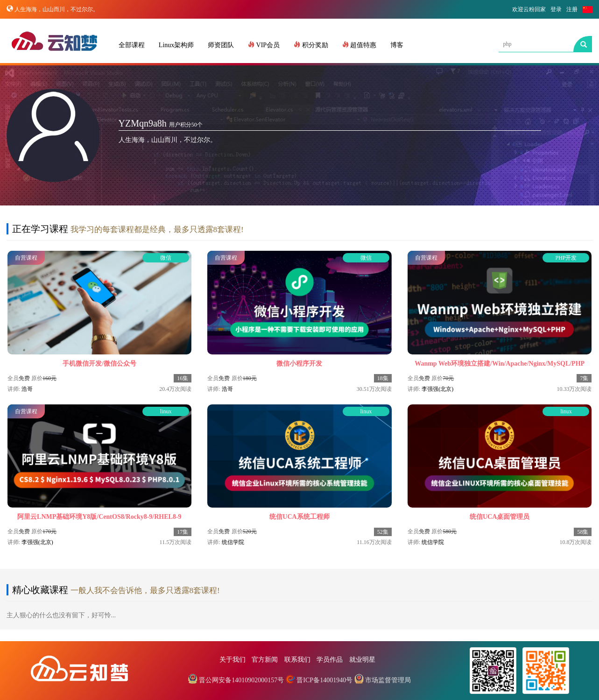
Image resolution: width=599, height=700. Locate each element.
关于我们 (233, 660)
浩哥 (27, 389)
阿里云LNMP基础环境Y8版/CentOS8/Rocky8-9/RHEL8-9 (99, 517)
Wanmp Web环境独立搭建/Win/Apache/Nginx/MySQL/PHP (500, 364)
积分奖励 (311, 45)
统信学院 (233, 542)
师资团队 (221, 45)
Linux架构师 (176, 45)
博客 (397, 45)
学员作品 (330, 660)
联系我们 (297, 660)
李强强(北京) (437, 389)
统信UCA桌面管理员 (500, 517)
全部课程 (132, 45)
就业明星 (362, 660)
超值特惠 (359, 45)
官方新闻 (265, 660)
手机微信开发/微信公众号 (99, 364)
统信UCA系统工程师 (299, 517)
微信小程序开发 (299, 364)
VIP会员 (264, 45)
